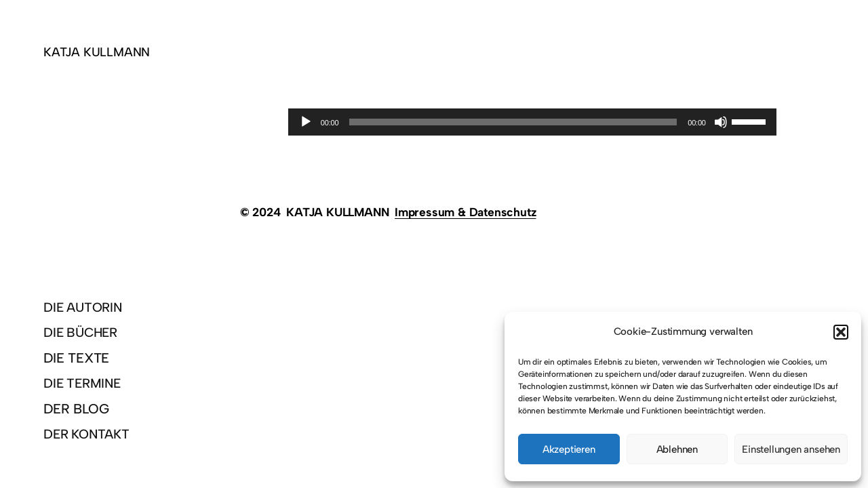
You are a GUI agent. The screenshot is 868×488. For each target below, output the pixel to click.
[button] (841, 332)
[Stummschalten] (721, 122)
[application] (532, 122)
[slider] (513, 122)
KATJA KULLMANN (97, 52)
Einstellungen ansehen (791, 449)
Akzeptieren (569, 449)
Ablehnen (677, 449)
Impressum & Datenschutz (465, 212)
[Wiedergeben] (306, 122)
